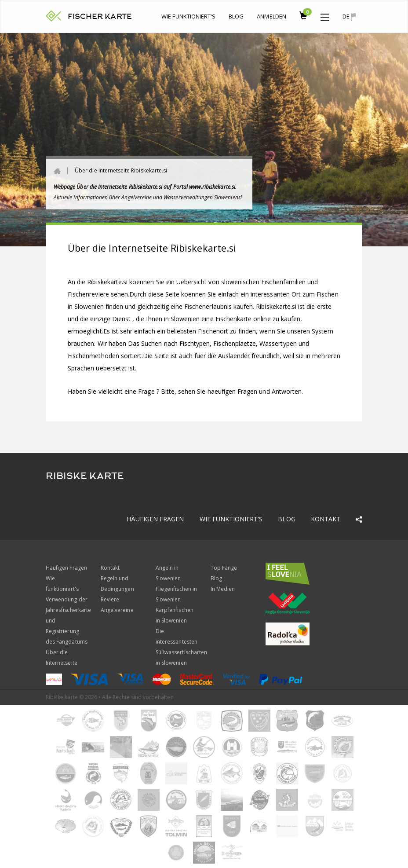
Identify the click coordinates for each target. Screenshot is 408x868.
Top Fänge (224, 568)
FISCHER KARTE (100, 16)
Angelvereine (117, 610)
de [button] (349, 16)
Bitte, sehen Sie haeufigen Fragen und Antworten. (232, 391)
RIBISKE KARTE (85, 476)
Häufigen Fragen (155, 519)
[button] (325, 15)
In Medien (223, 589)
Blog (236, 16)
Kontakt (326, 519)
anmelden (271, 16)
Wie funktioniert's (188, 16)
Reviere (110, 599)
